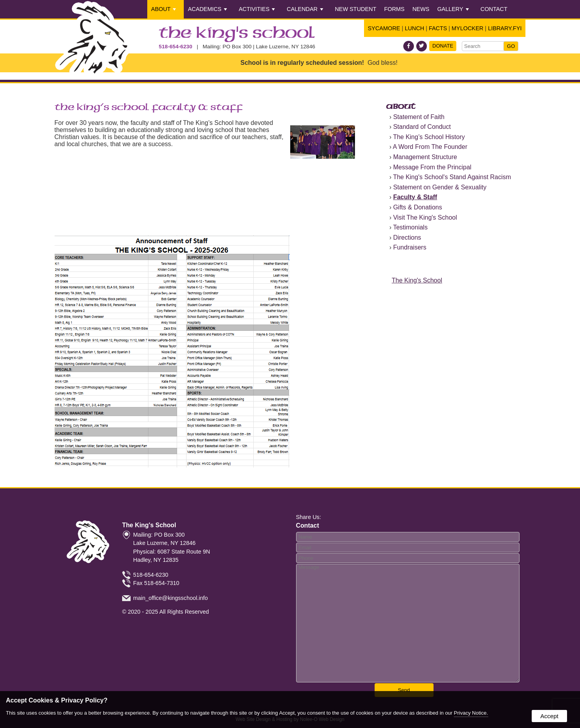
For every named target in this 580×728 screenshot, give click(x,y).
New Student (356, 9)
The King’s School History (429, 137)
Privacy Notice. (471, 713)
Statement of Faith (419, 117)
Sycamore (384, 28)
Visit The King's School (425, 217)
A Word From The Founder (430, 147)
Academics (207, 9)
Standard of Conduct (422, 127)
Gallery (453, 9)
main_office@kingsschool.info (170, 598)
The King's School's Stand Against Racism (452, 177)
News (421, 9)
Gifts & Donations (418, 207)
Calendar (305, 9)
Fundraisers (410, 247)
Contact (494, 9)
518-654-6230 (175, 47)
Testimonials (410, 227)
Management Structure (425, 157)
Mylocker (467, 28)
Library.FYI (505, 28)
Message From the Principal (432, 167)
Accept (549, 716)
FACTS (438, 28)
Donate (443, 46)
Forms (394, 9)
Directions (407, 237)
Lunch (415, 28)
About (164, 9)
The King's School (237, 33)
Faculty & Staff (415, 197)
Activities (257, 9)
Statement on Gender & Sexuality (440, 187)
